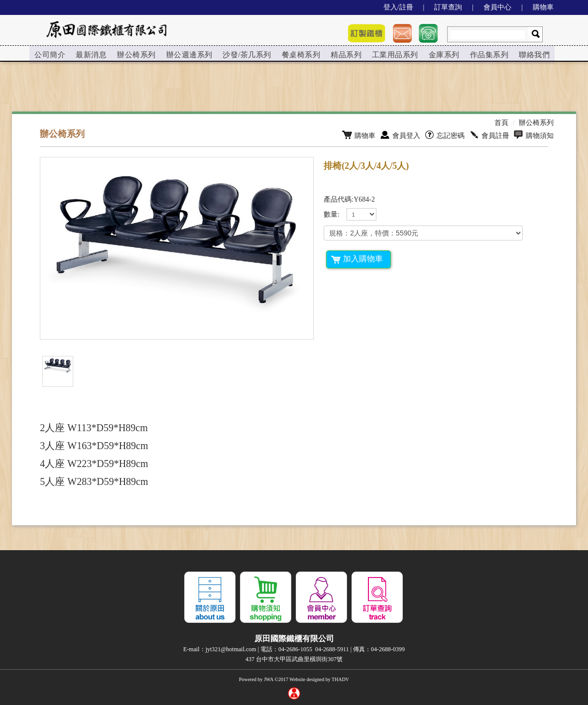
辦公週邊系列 (187, 54)
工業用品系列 (388, 54)
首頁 (501, 123)
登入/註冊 (398, 7)
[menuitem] (50, 54)
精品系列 (340, 54)
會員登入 (400, 135)
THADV (340, 679)
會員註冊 (489, 135)
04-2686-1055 (295, 649)
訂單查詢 (448, 7)
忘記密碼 (444, 135)
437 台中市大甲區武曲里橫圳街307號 (294, 659)
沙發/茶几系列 (243, 54)
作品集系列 (481, 54)
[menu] (288, 54)
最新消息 (91, 54)
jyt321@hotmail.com (231, 649)
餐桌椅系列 (296, 54)
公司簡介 (50, 54)
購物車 (543, 7)
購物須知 (533, 135)
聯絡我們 (525, 54)
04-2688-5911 (332, 649)
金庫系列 (436, 54)
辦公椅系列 (135, 54)
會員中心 (497, 7)
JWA (269, 679)
